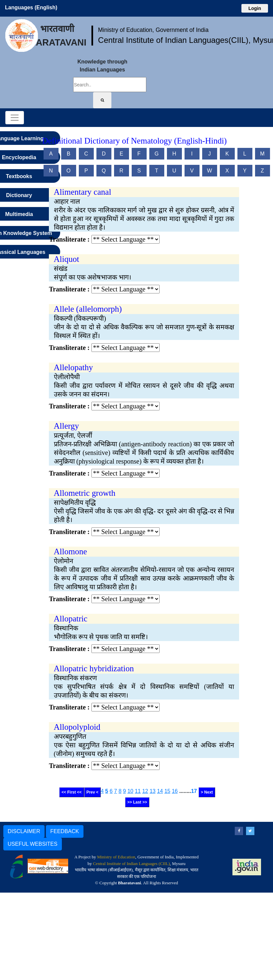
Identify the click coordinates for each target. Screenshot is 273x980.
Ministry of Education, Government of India (153, 30)
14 (160, 791)
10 (130, 791)
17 (194, 791)
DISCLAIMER (24, 831)
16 (175, 791)
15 (167, 791)
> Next (207, 792)
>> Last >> (137, 802)
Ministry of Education (116, 857)
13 (153, 791)
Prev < (92, 792)
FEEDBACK (65, 831)
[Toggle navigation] (15, 118)
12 (145, 791)
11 (138, 791)
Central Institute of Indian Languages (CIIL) (131, 864)
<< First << (72, 792)
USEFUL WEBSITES (33, 844)
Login (255, 8)
